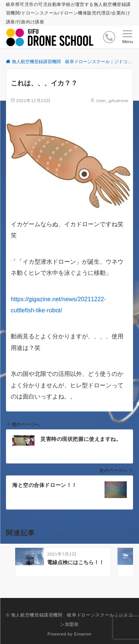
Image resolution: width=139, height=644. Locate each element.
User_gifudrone (112, 100)
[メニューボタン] (128, 37)
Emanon (83, 634)
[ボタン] (109, 37)
